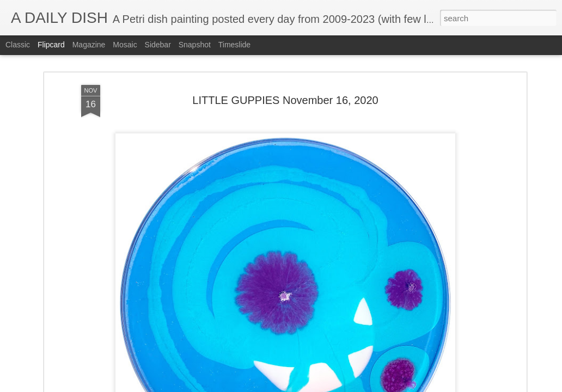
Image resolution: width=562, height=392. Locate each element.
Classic (18, 45)
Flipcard (51, 45)
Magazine (89, 45)
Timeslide (234, 45)
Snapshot (195, 45)
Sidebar (158, 45)
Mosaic (125, 45)
